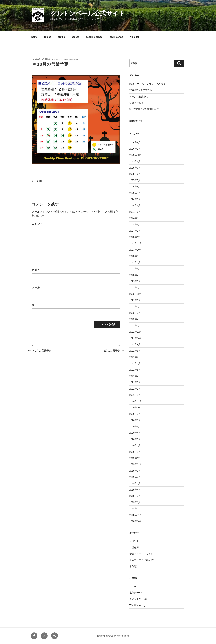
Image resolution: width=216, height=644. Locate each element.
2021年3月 (135, 382)
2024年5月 (135, 218)
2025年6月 (135, 174)
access (76, 37)
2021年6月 (135, 363)
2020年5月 (135, 427)
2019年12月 (136, 458)
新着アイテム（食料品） (142, 560)
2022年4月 (135, 319)
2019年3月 (135, 496)
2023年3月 (135, 281)
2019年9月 (135, 471)
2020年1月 (135, 452)
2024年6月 (135, 212)
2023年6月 (135, 262)
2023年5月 (135, 269)
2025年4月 (135, 187)
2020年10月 (136, 408)
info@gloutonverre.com (65, 59)
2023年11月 (136, 243)
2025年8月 (135, 161)
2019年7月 (135, 477)
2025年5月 (135, 180)
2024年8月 (135, 205)
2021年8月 (135, 351)
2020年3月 (135, 439)
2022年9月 (135, 300)
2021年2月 (135, 389)
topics (48, 37)
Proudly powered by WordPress (112, 636)
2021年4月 (135, 376)
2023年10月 (136, 250)
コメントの (138, 599)
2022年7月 (135, 307)
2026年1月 (135, 149)
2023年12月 (136, 237)
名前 (35, 270)
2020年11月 (136, 401)
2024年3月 (135, 225)
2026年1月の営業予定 (141, 90)
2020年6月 (135, 420)
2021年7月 (135, 357)
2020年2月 (135, 445)
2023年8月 (135, 256)
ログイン (134, 586)
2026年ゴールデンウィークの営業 (147, 84)
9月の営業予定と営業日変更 (144, 109)
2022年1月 (135, 326)
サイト (36, 305)
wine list (134, 37)
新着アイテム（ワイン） (142, 554)
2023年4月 (135, 275)
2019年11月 (136, 464)
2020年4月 (135, 433)
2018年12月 (136, 509)
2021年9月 (135, 344)
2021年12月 (136, 332)
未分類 (39, 181)
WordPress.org (137, 605)
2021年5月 (135, 370)
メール (37, 287)
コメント (37, 224)
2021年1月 (135, 395)
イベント (134, 541)
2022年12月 (136, 294)
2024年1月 (135, 231)
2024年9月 (135, 199)
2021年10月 (136, 338)
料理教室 (134, 547)
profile (61, 37)
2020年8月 (135, 414)
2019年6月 (135, 483)
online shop (117, 37)
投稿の (136, 593)
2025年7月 (135, 168)
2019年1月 (135, 502)
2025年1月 (135, 193)
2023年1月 (135, 288)
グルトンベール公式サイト (88, 13)
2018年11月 (136, 515)
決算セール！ (137, 103)
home (35, 37)
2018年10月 (136, 521)
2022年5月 (135, 313)
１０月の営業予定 (139, 97)
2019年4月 (135, 490)
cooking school (95, 37)
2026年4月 (135, 143)
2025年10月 (136, 155)
